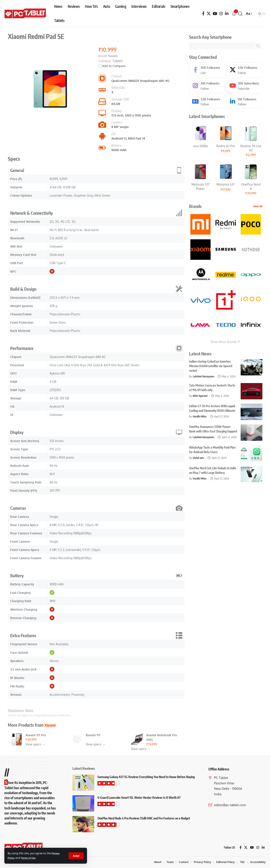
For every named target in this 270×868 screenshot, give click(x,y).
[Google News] (207, 102)
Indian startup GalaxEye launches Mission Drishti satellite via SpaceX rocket (211, 367)
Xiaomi (51, 725)
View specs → (35, 744)
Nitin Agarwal (201, 397)
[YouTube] (215, 14)
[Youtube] (244, 86)
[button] (76, 856)
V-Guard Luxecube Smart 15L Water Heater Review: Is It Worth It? (139, 798)
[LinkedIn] (227, 14)
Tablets (118, 61)
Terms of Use (30, 858)
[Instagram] (221, 14)
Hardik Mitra (200, 417)
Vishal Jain (199, 462)
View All (258, 207)
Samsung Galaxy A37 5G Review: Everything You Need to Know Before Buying (146, 777)
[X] (209, 14)
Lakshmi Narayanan (204, 377)
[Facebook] (203, 14)
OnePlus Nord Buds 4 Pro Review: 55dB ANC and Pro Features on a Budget (144, 818)
